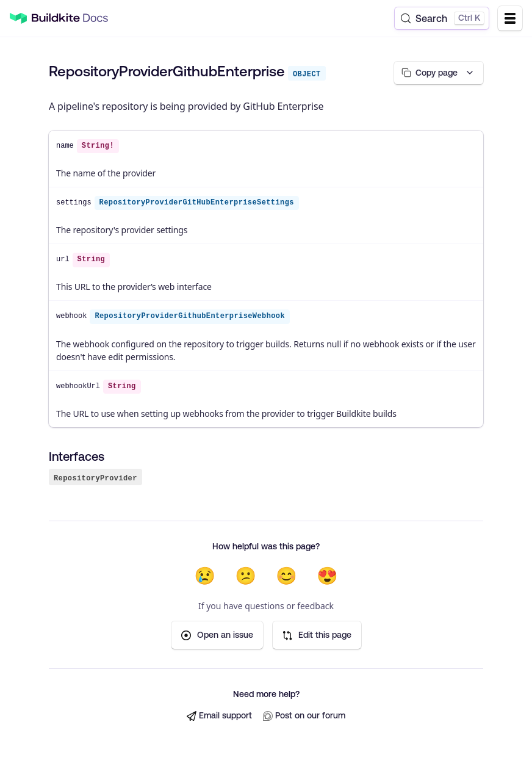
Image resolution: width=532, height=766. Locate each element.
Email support (219, 716)
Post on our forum (304, 716)
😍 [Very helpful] (327, 576)
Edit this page (317, 636)
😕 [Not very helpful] (246, 576)
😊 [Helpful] (286, 576)
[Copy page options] (437, 73)
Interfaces (77, 456)
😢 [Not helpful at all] (205, 576)
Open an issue (217, 636)
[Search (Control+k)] (442, 18)
